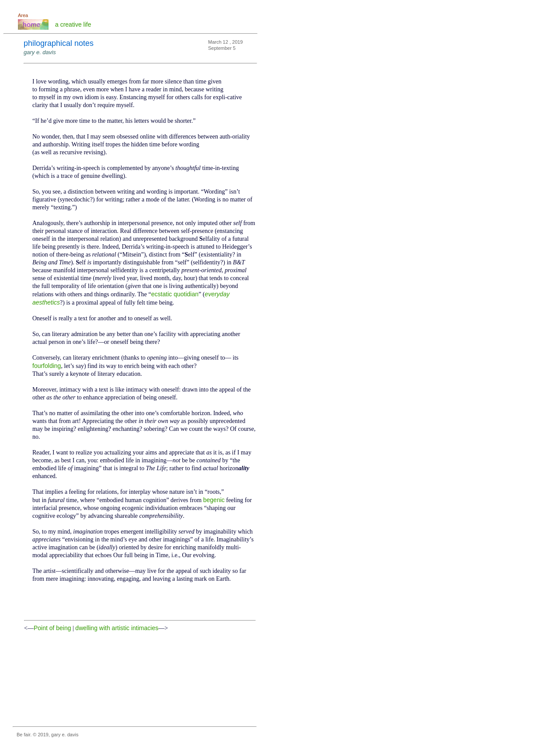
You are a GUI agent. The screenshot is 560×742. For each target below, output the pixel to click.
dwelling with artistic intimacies (117, 628)
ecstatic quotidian (175, 294)
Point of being (52, 628)
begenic (214, 500)
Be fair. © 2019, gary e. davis (47, 735)
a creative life (73, 24)
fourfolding (47, 366)
